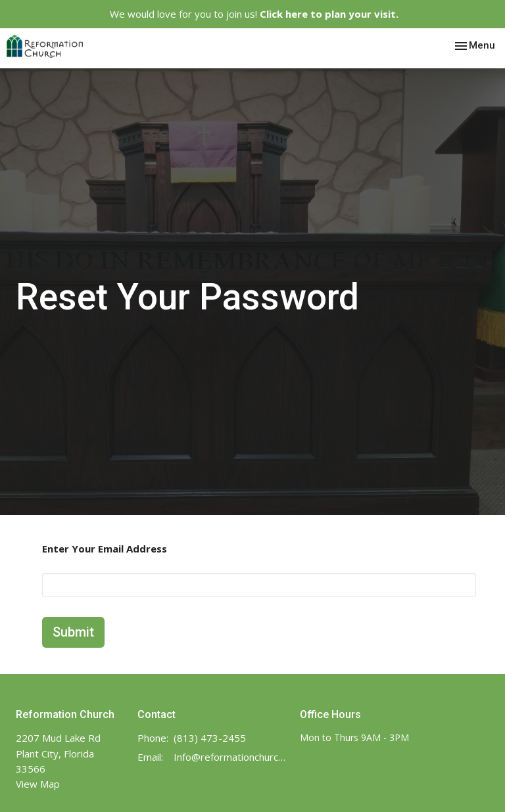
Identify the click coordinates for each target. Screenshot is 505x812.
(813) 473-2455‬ (210, 738)
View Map (38, 784)
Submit (73, 632)
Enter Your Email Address (105, 549)
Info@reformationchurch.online (230, 757)
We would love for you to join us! (254, 14)
